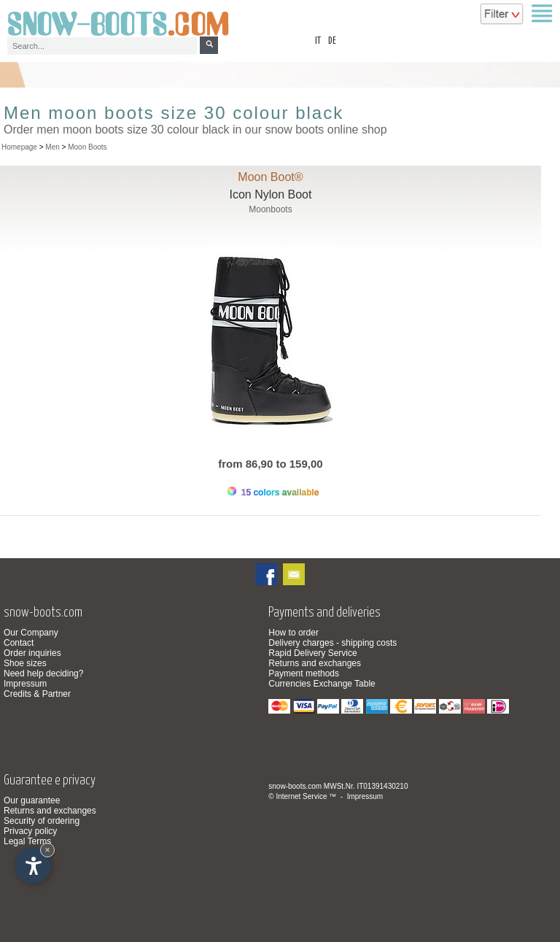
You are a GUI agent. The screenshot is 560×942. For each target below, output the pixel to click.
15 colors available (273, 492)
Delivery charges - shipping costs (332, 643)
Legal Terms (27, 841)
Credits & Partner (37, 694)
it (318, 41)
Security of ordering (42, 821)
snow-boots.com (295, 786)
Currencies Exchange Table (322, 684)
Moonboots (270, 209)
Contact (19, 643)
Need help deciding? (43, 673)
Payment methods (304, 673)
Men (52, 147)
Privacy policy (30, 831)
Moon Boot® (270, 177)
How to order (293, 633)
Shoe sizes (25, 663)
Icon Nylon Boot (270, 194)
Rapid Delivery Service (312, 653)
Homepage (19, 147)
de (332, 41)
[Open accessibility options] (33, 865)
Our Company (31, 633)
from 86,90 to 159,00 (270, 464)
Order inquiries (32, 653)
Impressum (25, 684)
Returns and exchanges (315, 663)
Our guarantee (32, 800)
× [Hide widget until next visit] (47, 850)
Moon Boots (87, 147)
